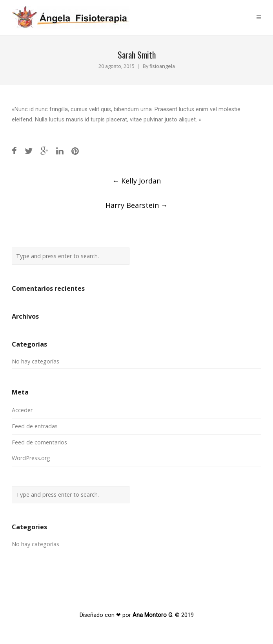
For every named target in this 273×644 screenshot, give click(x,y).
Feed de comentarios (39, 442)
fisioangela (162, 66)
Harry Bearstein (137, 205)
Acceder (22, 410)
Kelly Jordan (136, 181)
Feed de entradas (35, 426)
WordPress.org (31, 458)
